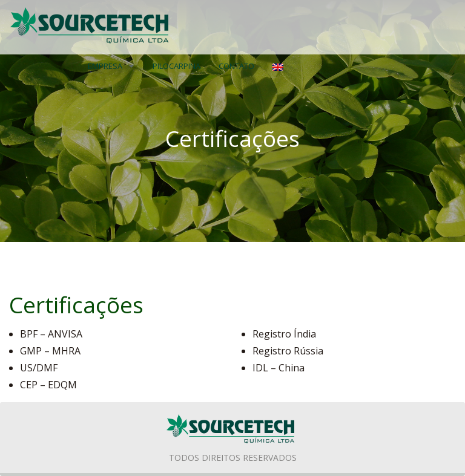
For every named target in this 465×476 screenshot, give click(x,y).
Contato (236, 66)
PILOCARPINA (176, 66)
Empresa (105, 66)
